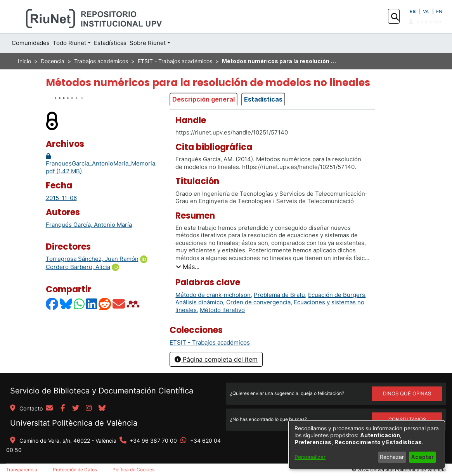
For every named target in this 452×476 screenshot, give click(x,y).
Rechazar (392, 457)
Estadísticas (263, 99)
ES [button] (412, 11)
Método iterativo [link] (222, 310)
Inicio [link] (24, 61)
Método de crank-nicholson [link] (213, 295)
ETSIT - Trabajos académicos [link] (175, 61)
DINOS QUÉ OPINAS (407, 393)
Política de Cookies (133, 470)
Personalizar (310, 457)
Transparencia (22, 470)
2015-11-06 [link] (61, 198)
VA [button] (426, 11)
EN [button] (439, 11)
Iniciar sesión (426, 22)
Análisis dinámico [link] (199, 302)
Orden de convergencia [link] (258, 302)
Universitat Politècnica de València (74, 423)
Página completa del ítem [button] (216, 359)
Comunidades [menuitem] (31, 43)
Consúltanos (407, 419)
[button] (395, 17)
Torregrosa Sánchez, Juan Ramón (92, 259)
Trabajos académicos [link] (101, 61)
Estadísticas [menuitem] (110, 43)
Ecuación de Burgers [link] (337, 295)
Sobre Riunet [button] (148, 43)
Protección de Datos (75, 470)
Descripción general (203, 99)
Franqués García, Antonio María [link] (89, 225)
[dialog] (367, 445)
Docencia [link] (53, 61)
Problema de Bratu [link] (279, 295)
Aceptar (422, 457)
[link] (210, 342)
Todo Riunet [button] (69, 43)
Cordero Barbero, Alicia (78, 267)
